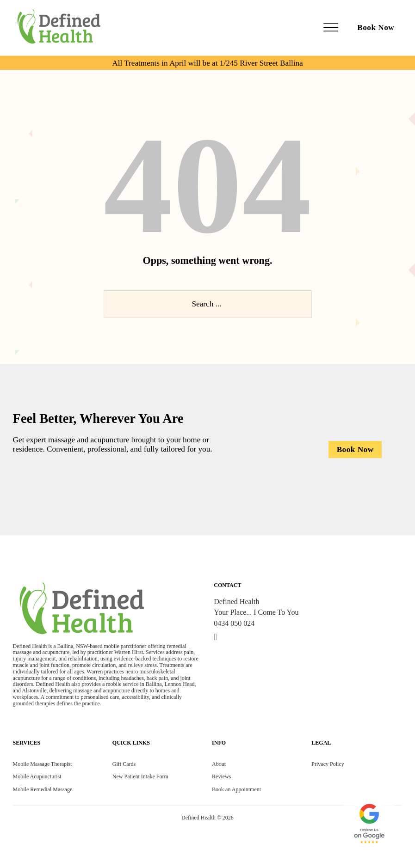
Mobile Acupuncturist (37, 776)
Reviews (221, 776)
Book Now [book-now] (376, 28)
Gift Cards (124, 764)
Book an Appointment (236, 789)
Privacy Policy (328, 764)
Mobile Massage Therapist (43, 764)
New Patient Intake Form (140, 776)
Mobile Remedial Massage (43, 789)
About (219, 764)
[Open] (331, 28)
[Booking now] (355, 449)
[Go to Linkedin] (215, 637)
